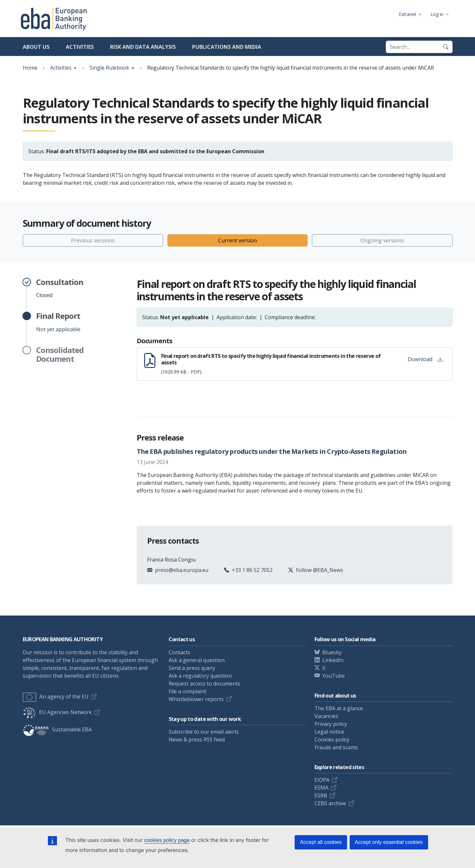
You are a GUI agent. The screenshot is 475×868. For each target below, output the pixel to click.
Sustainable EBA (57, 729)
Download (425, 359)
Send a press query (192, 668)
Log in (437, 14)
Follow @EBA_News (320, 570)
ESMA (321, 788)
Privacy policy (331, 724)
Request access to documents (204, 684)
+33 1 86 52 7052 (252, 570)
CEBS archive (330, 803)
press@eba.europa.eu (182, 570)
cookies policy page (167, 840)
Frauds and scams (336, 747)
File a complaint (188, 691)
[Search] (446, 47)
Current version (237, 240)
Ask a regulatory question (200, 676)
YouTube (334, 676)
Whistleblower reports (196, 699)
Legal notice (329, 732)
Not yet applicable (58, 322)
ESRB (321, 795)
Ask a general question (197, 660)
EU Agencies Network (57, 712)
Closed (60, 288)
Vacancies (326, 716)
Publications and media (227, 47)
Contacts (179, 652)
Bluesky (332, 652)
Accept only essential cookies (389, 842)
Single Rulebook (109, 68)
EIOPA (322, 780)
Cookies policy (332, 739)
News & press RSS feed (197, 739)
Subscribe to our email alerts (204, 732)
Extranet (408, 14)
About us (36, 47)
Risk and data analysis (143, 47)
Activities (80, 47)
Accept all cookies (321, 842)
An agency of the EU (56, 697)
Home (30, 68)
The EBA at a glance (339, 708)
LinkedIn (333, 660)
